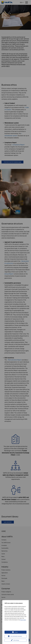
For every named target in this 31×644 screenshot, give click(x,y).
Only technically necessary (16, 636)
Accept (16, 632)
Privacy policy (23, 620)
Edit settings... (16, 640)
